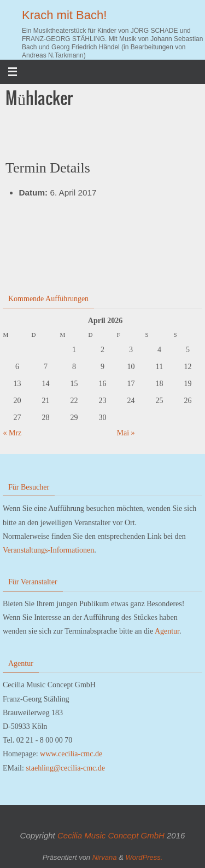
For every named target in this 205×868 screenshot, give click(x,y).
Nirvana (105, 857)
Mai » (126, 433)
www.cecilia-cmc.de (71, 754)
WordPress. (144, 857)
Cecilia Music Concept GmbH (111, 835)
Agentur (167, 631)
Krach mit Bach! (64, 15)
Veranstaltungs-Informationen (48, 550)
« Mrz (13, 433)
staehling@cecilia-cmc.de (65, 768)
